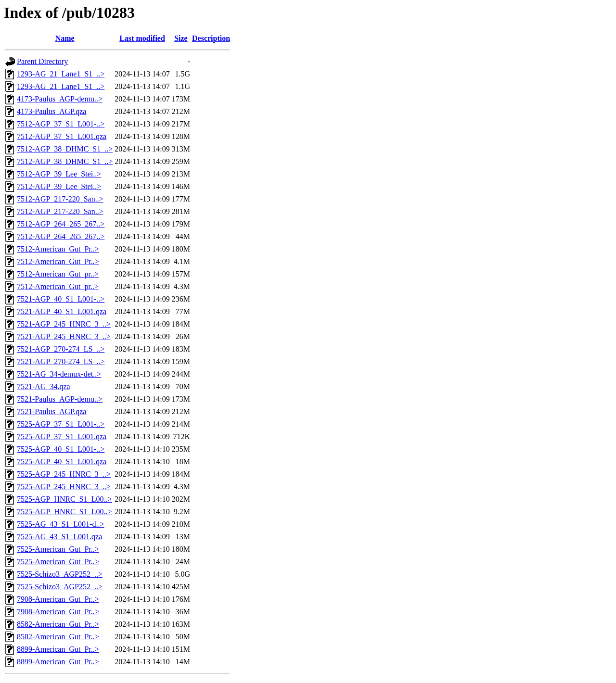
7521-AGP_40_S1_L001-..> (61, 299)
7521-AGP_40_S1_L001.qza (62, 311)
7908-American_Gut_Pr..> (58, 599)
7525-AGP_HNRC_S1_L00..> (64, 499)
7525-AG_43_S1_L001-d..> (60, 524)
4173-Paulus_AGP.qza (51, 111)
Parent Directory (42, 61)
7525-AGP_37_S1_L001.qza (62, 436)
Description (211, 38)
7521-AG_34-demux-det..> (59, 374)
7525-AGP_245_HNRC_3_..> (64, 474)
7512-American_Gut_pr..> (58, 274)
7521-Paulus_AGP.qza (51, 411)
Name (65, 38)
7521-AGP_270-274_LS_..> (61, 349)
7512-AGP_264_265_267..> (61, 224)
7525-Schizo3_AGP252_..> (60, 574)
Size (181, 38)
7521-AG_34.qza (44, 386)
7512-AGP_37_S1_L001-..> (61, 124)
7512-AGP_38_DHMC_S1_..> (65, 149)
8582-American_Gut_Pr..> (58, 624)
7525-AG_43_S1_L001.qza (59, 537)
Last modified (142, 38)
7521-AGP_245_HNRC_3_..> (64, 324)
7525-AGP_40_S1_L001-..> (61, 449)
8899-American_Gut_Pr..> (58, 649)
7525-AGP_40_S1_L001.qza (62, 462)
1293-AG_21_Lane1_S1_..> (61, 74)
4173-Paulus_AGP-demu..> (60, 99)
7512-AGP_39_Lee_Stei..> (59, 174)
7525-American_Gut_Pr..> (58, 549)
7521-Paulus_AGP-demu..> (60, 399)
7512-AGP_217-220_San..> (60, 199)
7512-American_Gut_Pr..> (58, 249)
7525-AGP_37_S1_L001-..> (61, 424)
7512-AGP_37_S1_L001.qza (62, 136)
